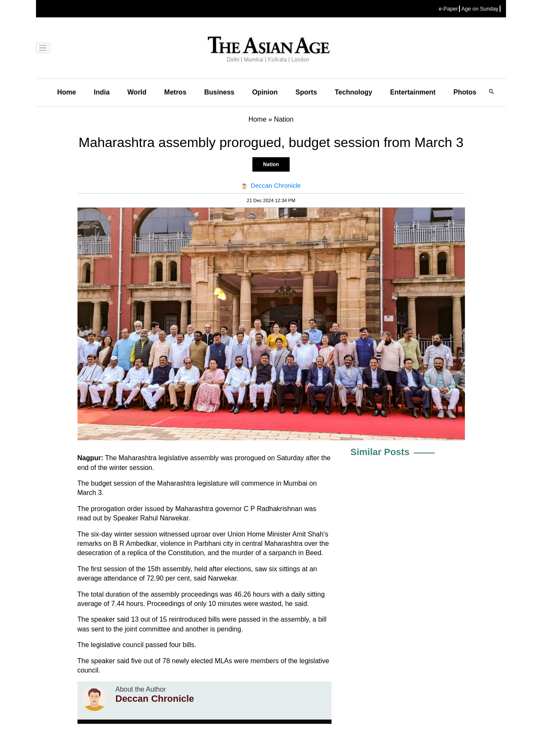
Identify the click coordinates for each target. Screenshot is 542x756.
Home (66, 92)
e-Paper (448, 9)
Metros (175, 92)
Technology (354, 92)
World (137, 92)
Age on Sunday (480, 9)
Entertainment (413, 92)
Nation (271, 164)
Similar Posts (380, 452)
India (101, 92)
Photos (465, 92)
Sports (306, 92)
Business (219, 92)
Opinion (265, 92)
